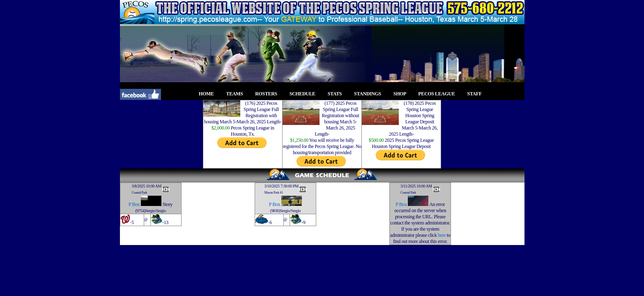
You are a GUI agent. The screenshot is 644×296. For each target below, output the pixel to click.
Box (136, 204)
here (442, 235)
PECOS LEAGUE (439, 94)
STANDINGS (370, 94)
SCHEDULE (305, 94)
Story (168, 204)
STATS (337, 94)
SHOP (402, 94)
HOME (209, 94)
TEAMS (237, 94)
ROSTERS (268, 94)
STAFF (477, 94)
